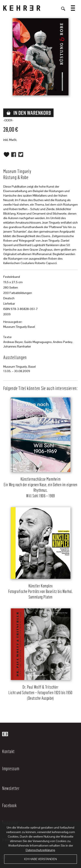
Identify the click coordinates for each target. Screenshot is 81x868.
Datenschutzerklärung (40, 850)
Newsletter (11, 788)
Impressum (11, 768)
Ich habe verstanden (40, 859)
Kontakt (8, 751)
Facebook (9, 805)
